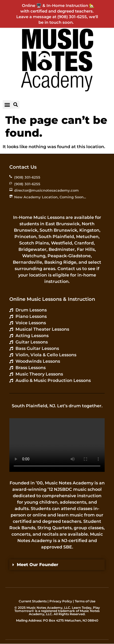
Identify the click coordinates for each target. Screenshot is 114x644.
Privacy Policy (61, 601)
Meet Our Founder (38, 565)
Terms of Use (85, 601)
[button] (7, 104)
